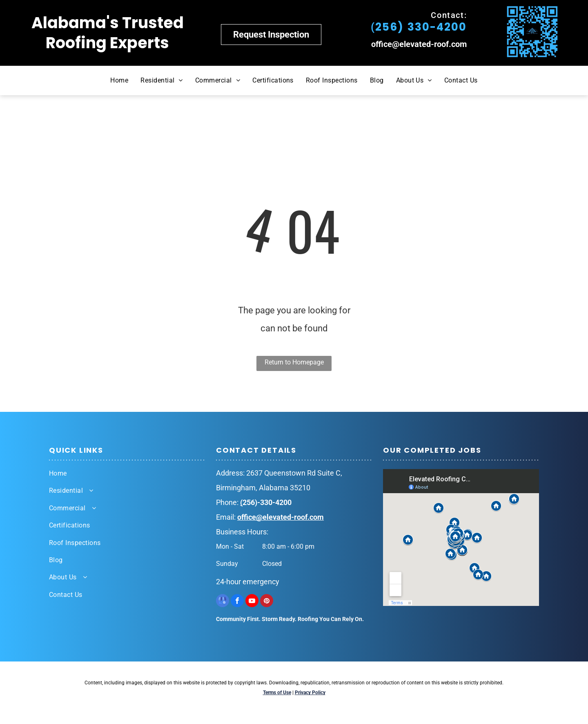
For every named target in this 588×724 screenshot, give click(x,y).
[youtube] (252, 602)
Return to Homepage (294, 362)
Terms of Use (277, 693)
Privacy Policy (310, 693)
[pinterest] (267, 602)
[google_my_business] (223, 602)
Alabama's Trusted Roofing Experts (108, 33)
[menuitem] (119, 80)
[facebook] (237, 602)
